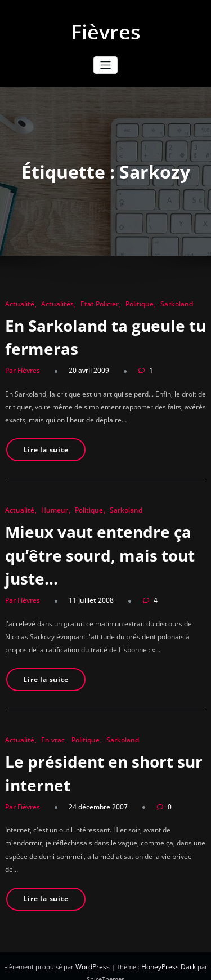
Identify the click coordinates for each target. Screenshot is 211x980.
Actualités (51, 304)
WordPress (95, 954)
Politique (127, 304)
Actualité (18, 304)
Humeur (49, 506)
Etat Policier (89, 304)
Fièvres (106, 32)
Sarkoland (162, 304)
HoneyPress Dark (167, 954)
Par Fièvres (21, 369)
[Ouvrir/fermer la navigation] (105, 65)
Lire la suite (44, 447)
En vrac (48, 731)
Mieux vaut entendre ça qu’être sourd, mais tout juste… (97, 550)
